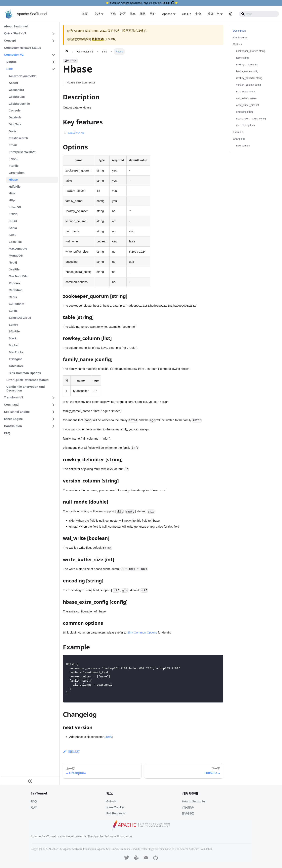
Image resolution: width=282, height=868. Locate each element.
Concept (10, 40)
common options (246, 125)
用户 (153, 14)
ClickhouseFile (19, 104)
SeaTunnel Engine (17, 412)
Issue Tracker (115, 807)
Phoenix (15, 283)
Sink (10, 69)
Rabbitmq (16, 290)
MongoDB (16, 255)
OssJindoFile (18, 276)
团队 (143, 14)
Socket (14, 345)
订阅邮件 (188, 807)
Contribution (13, 426)
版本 (34, 807)
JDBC (13, 221)
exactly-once (76, 132)
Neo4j (13, 262)
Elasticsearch (18, 138)
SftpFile (14, 331)
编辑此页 (71, 751)
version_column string (249, 85)
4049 (109, 737)
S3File (13, 311)
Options (237, 44)
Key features (240, 37)
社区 (123, 14)
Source (11, 62)
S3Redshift (17, 304)
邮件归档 (188, 813)
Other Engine (13, 419)
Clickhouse (17, 97)
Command (11, 404)
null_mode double (246, 92)
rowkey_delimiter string (249, 78)
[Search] (259, 14)
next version (243, 146)
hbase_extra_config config (251, 119)
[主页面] (67, 52)
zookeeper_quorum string (251, 51)
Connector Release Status (22, 48)
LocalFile (15, 242)
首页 (85, 14)
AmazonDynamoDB (23, 76)
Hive (12, 193)
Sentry (13, 325)
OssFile (14, 269)
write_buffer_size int (248, 105)
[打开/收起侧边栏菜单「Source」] (53, 62)
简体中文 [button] (214, 14)
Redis (13, 297)
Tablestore (16, 366)
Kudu (13, 235)
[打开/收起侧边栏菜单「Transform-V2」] (53, 398)
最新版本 (98, 39)
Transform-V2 (14, 397)
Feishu (14, 159)
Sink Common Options (25, 373)
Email (13, 145)
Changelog (239, 139)
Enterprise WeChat (22, 152)
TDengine (16, 359)
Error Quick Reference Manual (28, 380)
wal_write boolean (246, 98)
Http (12, 200)
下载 (113, 14)
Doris (13, 131)
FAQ (7, 433)
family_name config (247, 71)
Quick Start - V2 (15, 33)
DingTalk (15, 124)
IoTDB (13, 214)
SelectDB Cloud (20, 318)
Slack (13, 338)
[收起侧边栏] (30, 781)
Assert (13, 83)
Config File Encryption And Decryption (26, 388)
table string (242, 58)
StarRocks (16, 352)
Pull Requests (116, 813)
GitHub (187, 14)
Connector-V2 (14, 55)
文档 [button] (97, 14)
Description (239, 31)
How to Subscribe (194, 801)
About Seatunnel (16, 26)
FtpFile (14, 166)
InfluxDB (15, 207)
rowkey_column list (247, 64)
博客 (133, 14)
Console (15, 110)
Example (238, 132)
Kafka (13, 228)
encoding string (245, 112)
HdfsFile (15, 186)
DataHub (15, 117)
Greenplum (17, 173)
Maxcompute (18, 248)
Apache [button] (167, 14)
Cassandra (16, 90)
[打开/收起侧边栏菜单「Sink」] (53, 69)
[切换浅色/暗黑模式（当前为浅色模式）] (230, 14)
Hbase (13, 180)
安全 (198, 14)
